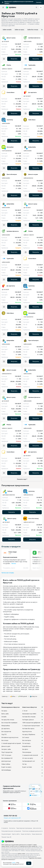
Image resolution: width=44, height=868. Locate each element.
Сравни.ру (5, 696)
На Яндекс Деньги (28, 720)
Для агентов (37, 828)
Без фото (25, 749)
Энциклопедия (6, 834)
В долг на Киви (27, 767)
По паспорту (26, 743)
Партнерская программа (24, 828)
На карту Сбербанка (29, 734)
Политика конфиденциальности (32, 831)
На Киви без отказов (29, 717)
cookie (14, 863)
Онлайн (4, 717)
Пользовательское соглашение (11, 831)
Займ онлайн (7, 30)
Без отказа (5, 740)
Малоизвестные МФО (29, 714)
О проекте (5, 828)
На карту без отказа (8, 720)
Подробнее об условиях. (35, 858)
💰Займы (13, 696)
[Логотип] (22, 841)
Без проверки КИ (7, 758)
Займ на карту (19, 30)
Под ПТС (4, 734)
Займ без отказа (33, 30)
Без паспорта (27, 740)
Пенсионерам (27, 752)
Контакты (12, 828)
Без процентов (6, 731)
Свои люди (13, 552)
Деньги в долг (6, 746)
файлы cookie (21, 854)
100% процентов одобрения (31, 723)
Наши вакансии (37, 834)
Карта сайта (16, 834)
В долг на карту (6, 767)
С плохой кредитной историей (11, 743)
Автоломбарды (6, 770)
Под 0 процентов (7, 752)
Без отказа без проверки (9, 723)
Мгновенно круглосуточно (10, 737)
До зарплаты (6, 729)
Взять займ (5, 714)
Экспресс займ (6, 749)
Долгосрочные (6, 761)
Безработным (27, 746)
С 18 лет (25, 711)
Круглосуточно (27, 731)
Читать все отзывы (8, 573)
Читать (14, 563)
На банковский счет (29, 761)
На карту (4, 711)
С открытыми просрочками (31, 726)
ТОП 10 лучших (6, 755)
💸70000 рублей (23, 696)
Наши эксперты (26, 834)
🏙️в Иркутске (33, 696)
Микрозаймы (6, 726)
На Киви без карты (28, 729)
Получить (14, 59)
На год (24, 764)
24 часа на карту (28, 758)
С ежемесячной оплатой (30, 755)
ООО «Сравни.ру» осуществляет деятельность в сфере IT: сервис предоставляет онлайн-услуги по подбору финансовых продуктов (19, 845)
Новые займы (6, 764)
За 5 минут (26, 737)
